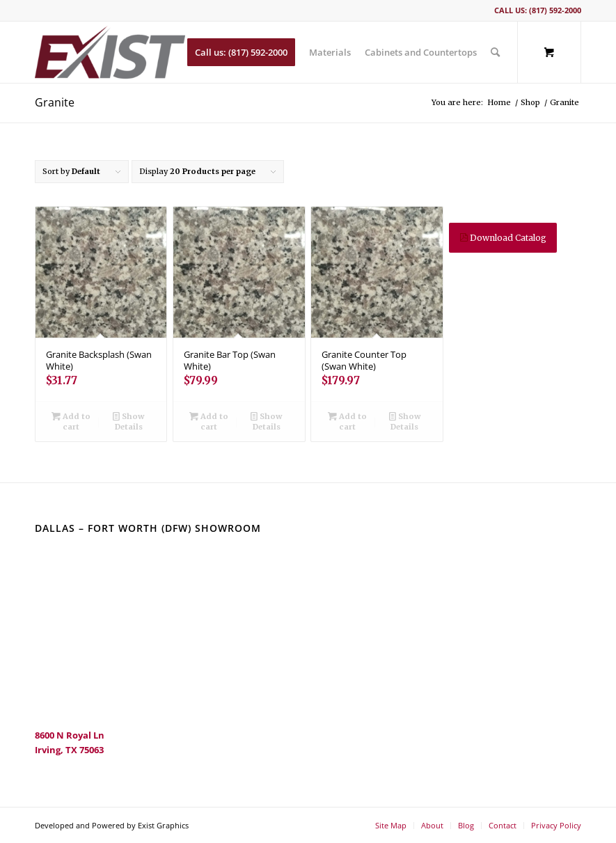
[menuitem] (241, 52)
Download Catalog (503, 238)
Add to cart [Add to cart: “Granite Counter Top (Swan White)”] (347, 421)
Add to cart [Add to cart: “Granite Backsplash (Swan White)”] (71, 421)
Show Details (128, 421)
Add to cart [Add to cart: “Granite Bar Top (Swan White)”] (209, 421)
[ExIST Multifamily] (110, 52)
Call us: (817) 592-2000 (538, 10)
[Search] (495, 52)
